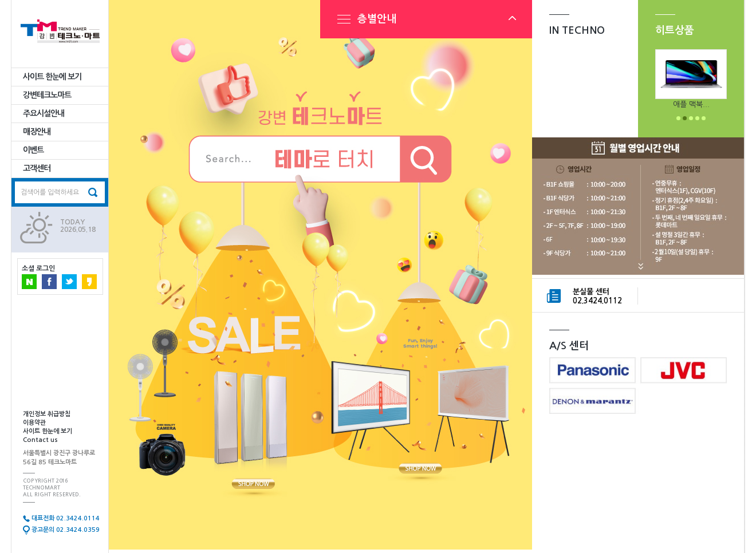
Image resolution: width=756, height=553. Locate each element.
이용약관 (34, 423)
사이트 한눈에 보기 (52, 77)
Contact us (40, 440)
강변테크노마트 (47, 95)
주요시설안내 (44, 113)
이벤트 (33, 150)
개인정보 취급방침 (47, 414)
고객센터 (37, 168)
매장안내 (37, 132)
